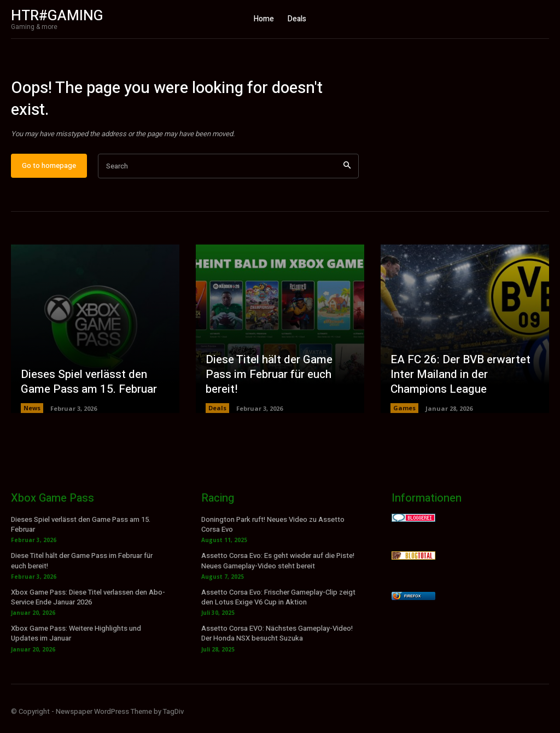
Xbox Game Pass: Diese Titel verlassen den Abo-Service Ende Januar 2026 (88, 605)
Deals (217, 415)
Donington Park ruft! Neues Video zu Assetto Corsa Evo (273, 532)
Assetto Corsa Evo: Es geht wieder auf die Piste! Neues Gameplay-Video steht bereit (278, 568)
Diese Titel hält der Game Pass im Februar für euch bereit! (267, 382)
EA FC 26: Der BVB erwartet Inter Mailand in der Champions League (459, 382)
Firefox (412, 604)
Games (404, 415)
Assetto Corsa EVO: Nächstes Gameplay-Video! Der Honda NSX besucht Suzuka (277, 641)
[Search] (347, 174)
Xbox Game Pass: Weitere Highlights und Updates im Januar (76, 641)
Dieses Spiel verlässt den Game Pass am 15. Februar (86, 389)
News (32, 415)
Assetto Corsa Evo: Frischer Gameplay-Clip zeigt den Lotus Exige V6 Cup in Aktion (278, 605)
